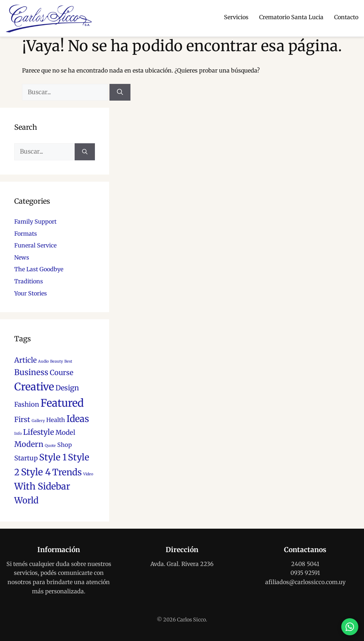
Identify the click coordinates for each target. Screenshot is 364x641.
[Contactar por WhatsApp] (350, 627)
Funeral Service (35, 245)
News (22, 257)
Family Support (35, 221)
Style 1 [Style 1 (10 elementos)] (53, 457)
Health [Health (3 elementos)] (56, 420)
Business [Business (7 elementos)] (31, 372)
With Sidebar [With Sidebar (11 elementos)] (42, 486)
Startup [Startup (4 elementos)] (26, 458)
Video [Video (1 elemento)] (88, 474)
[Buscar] (120, 92)
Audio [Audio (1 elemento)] (43, 361)
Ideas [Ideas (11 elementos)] (78, 419)
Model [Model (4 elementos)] (65, 432)
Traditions (29, 281)
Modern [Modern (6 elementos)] (29, 444)
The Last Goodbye (39, 269)
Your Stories (31, 293)
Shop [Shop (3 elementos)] (65, 445)
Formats (26, 234)
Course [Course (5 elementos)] (61, 373)
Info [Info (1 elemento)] (18, 434)
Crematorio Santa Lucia (291, 17)
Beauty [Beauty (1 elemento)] (57, 361)
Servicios (236, 17)
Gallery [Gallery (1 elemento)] (38, 421)
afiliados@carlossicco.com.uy (305, 582)
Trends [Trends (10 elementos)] (67, 472)
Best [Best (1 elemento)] (68, 361)
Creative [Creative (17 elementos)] (34, 387)
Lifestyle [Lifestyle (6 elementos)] (39, 432)
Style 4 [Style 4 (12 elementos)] (36, 472)
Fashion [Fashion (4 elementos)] (27, 404)
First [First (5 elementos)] (22, 420)
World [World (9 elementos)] (26, 500)
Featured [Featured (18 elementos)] (62, 403)
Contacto (346, 17)
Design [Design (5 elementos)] (67, 388)
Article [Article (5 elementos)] (25, 360)
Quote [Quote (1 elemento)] (50, 446)
